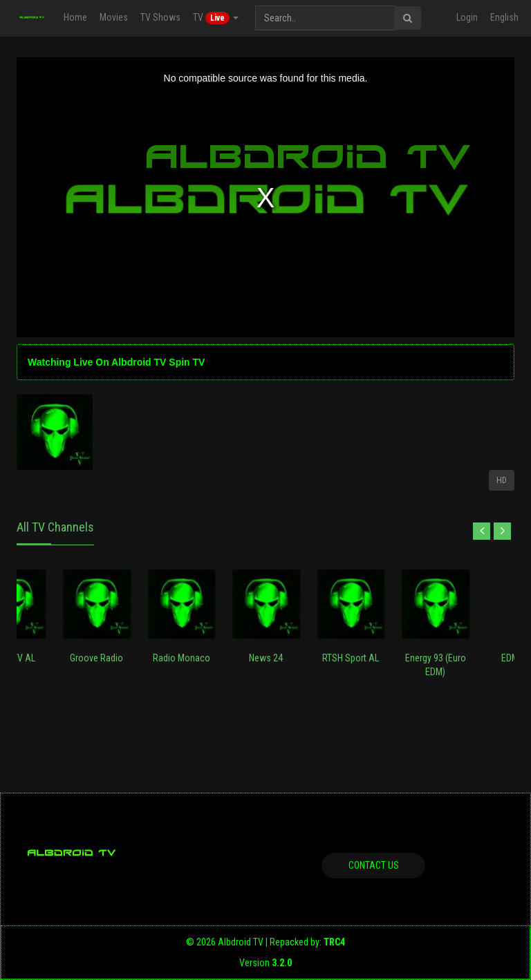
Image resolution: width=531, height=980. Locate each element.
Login (467, 17)
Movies (114, 17)
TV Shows (160, 17)
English (504, 17)
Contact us (374, 865)
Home (75, 17)
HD (502, 480)
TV (216, 18)
